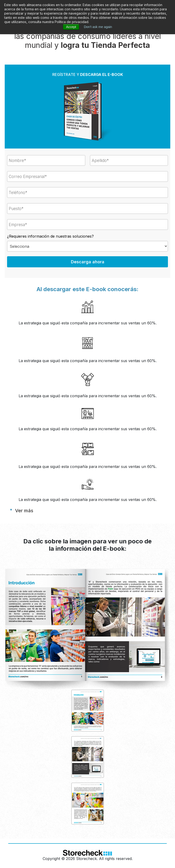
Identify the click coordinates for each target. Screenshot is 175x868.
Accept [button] (71, 27)
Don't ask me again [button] (98, 27)
